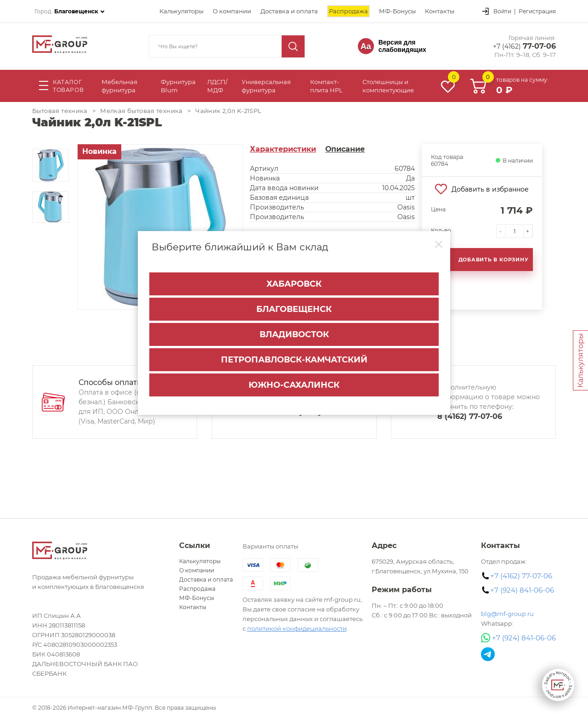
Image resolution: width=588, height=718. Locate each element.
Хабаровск (294, 284)
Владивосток (294, 334)
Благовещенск (294, 309)
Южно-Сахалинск (294, 385)
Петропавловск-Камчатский (294, 360)
